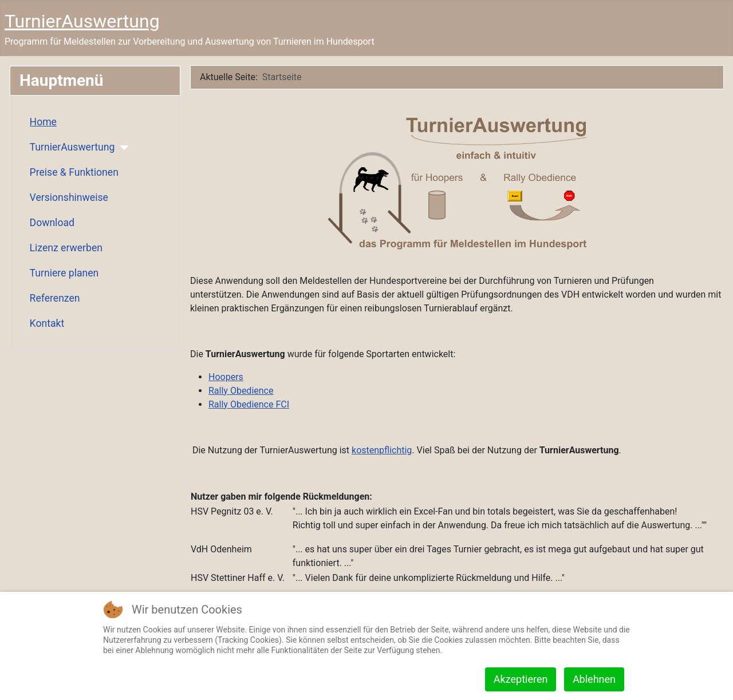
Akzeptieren (521, 679)
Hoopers (226, 377)
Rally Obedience (241, 391)
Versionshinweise (69, 197)
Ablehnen (594, 679)
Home (43, 122)
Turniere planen (64, 273)
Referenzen (55, 298)
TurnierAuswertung (72, 147)
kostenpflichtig (382, 450)
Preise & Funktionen (74, 172)
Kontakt (47, 323)
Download (52, 223)
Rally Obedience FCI (249, 404)
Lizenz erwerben (66, 248)
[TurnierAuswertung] (122, 148)
